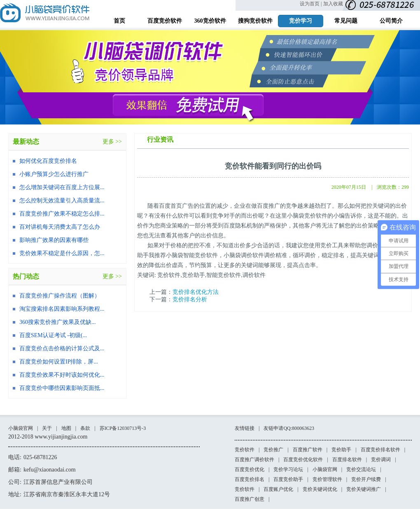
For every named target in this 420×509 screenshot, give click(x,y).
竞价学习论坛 (288, 469)
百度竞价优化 (250, 469)
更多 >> (112, 142)
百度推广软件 (308, 450)
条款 (85, 428)
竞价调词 (381, 460)
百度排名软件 (347, 460)
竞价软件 (245, 450)
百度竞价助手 (288, 479)
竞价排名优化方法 (196, 292)
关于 (47, 428)
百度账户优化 (278, 489)
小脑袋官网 (21, 428)
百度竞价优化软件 (303, 460)
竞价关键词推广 (364, 489)
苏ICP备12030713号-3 (123, 428)
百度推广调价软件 (254, 460)
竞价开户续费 (366, 479)
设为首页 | (311, 4)
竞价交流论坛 (361, 469)
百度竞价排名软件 (380, 450)
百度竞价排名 (250, 479)
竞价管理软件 (327, 479)
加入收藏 (333, 4)
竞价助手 (341, 450)
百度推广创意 (250, 499)
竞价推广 (273, 450)
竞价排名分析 (190, 299)
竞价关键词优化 (320, 489)
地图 (66, 428)
